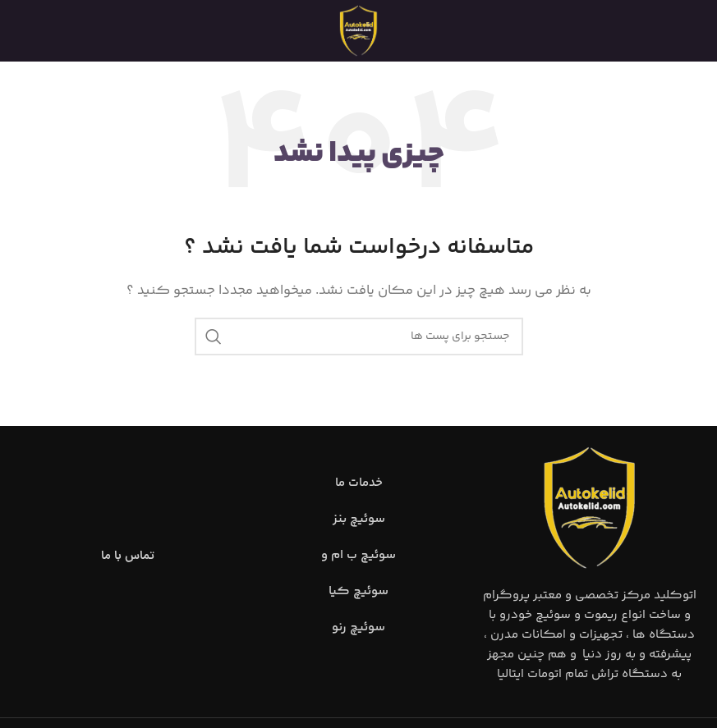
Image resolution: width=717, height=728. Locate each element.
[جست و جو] (359, 337)
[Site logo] (359, 31)
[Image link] (590, 508)
